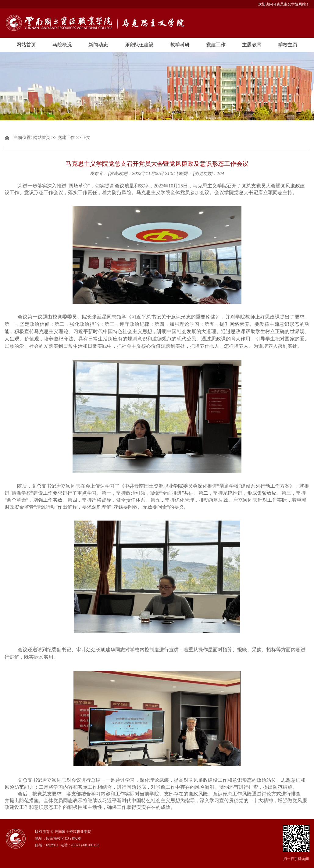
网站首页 (26, 45)
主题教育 (252, 45)
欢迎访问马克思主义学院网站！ (284, 4)
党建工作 (216, 45)
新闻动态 (98, 45)
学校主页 (288, 45)
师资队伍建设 (139, 45)
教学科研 (180, 45)
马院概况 (62, 45)
